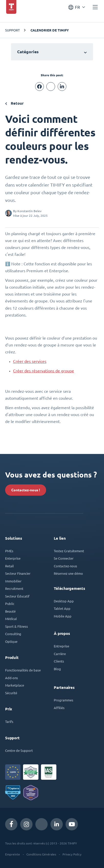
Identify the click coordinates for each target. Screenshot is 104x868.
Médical (11, 619)
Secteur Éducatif (17, 596)
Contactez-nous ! (26, 490)
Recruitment (14, 588)
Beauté (10, 611)
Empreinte (13, 854)
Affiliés (59, 708)
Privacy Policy (72, 854)
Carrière (60, 654)
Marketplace (15, 685)
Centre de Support (19, 750)
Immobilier (13, 581)
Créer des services (30, 361)
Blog (57, 669)
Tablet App (62, 608)
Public (10, 604)
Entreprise (61, 646)
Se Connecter (64, 558)
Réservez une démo (68, 573)
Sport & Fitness (17, 626)
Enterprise (13, 558)
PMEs (9, 551)
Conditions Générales (41, 854)
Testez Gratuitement (69, 551)
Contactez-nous (65, 566)
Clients (59, 661)
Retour (14, 103)
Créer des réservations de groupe (44, 371)
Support (12, 30)
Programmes (64, 700)
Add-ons (12, 678)
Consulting (13, 634)
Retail (9, 566)
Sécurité (11, 693)
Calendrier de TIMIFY (50, 30)
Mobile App (63, 616)
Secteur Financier (18, 573)
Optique (11, 641)
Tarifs (9, 721)
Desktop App (64, 601)
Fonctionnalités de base (23, 670)
